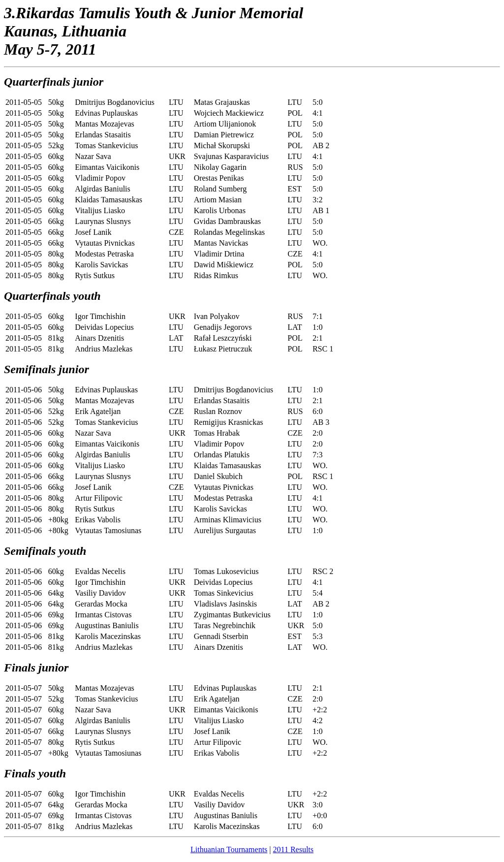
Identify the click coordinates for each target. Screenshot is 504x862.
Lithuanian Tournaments (229, 849)
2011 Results (294, 849)
